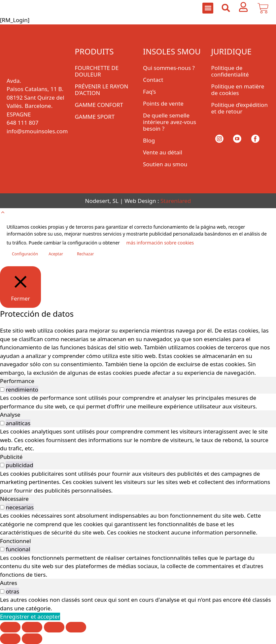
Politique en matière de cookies (238, 90)
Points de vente (163, 103)
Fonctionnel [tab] (16, 541)
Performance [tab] (17, 381)
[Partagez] (54, 627)
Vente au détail (163, 152)
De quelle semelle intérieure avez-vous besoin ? (170, 122)
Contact (153, 80)
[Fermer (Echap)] (76, 627)
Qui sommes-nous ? (169, 68)
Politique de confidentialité (230, 71)
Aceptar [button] (56, 254)
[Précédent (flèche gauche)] (10, 639)
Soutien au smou (165, 164)
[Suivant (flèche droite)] (32, 639)
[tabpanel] (138, 402)
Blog (149, 140)
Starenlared (176, 201)
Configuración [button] (25, 254)
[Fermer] (20, 287)
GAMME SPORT (95, 117)
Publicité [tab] (11, 457)
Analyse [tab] (10, 415)
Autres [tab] (9, 583)
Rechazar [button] (85, 254)
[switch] (2, 389)
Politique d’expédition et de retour (240, 108)
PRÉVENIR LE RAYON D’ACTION (102, 90)
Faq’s (149, 92)
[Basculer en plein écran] (32, 627)
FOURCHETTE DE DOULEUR (97, 71)
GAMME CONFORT (99, 105)
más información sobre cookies (160, 243)
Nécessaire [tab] (14, 499)
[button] (208, 8)
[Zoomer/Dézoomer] (10, 627)
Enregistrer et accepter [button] (30, 616)
